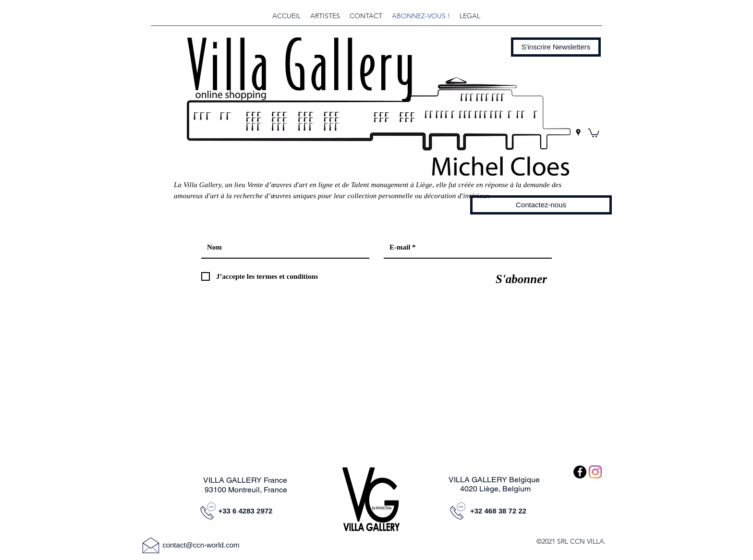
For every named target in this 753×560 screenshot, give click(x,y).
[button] (556, 47)
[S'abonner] (521, 279)
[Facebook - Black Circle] (580, 472)
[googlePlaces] (578, 132)
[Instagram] (595, 472)
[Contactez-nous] (541, 205)
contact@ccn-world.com (201, 545)
